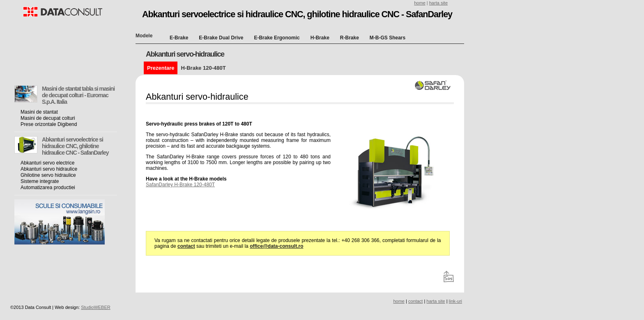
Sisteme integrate (40, 181)
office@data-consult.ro (276, 246)
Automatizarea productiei (48, 187)
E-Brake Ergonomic (277, 38)
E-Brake (179, 38)
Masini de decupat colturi (48, 118)
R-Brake (350, 38)
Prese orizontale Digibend (49, 124)
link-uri (455, 301)
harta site (438, 3)
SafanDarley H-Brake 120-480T (180, 185)
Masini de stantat (39, 112)
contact (186, 246)
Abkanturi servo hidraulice (49, 169)
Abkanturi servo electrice (47, 163)
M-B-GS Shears (388, 38)
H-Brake (320, 38)
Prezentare (161, 68)
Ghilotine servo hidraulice (48, 175)
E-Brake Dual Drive (221, 38)
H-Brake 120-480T (203, 68)
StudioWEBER (96, 307)
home (420, 3)
